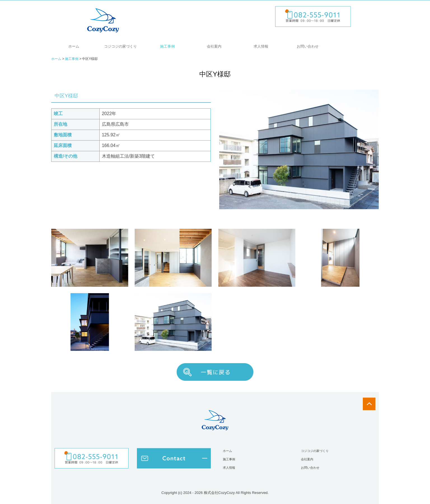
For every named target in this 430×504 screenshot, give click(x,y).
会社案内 (214, 46)
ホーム (74, 46)
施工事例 (167, 46)
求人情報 (261, 46)
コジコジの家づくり (121, 46)
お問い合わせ (308, 46)
